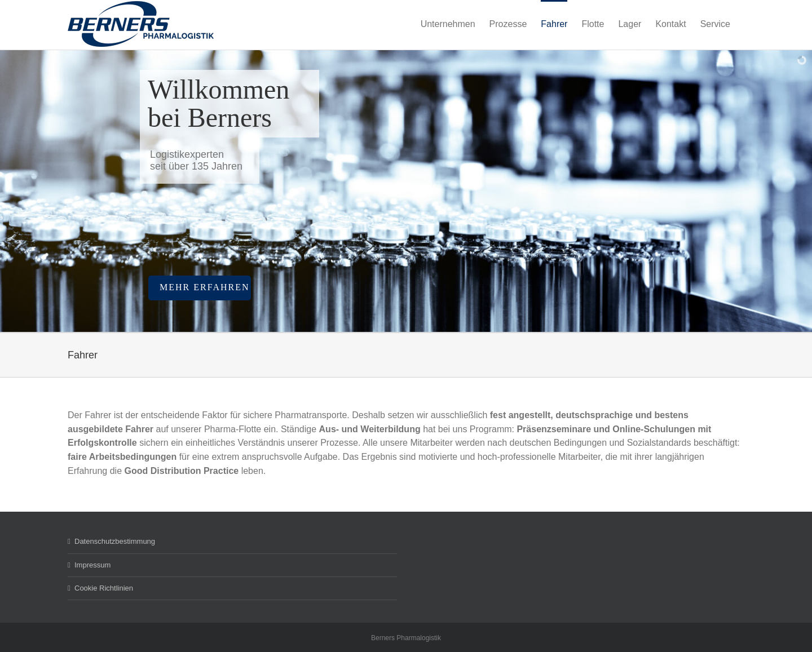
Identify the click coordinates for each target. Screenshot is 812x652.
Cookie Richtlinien (104, 588)
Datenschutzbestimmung (115, 541)
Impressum (92, 565)
